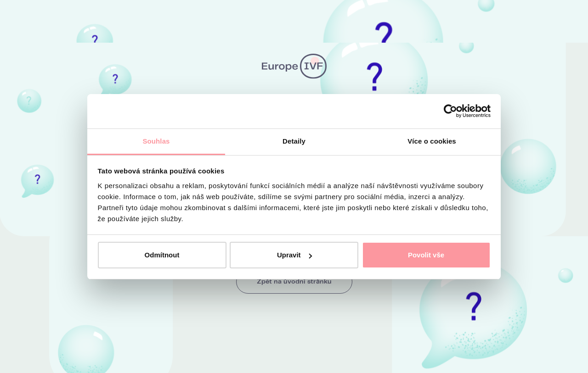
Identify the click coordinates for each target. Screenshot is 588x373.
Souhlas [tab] (156, 141)
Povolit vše (426, 255)
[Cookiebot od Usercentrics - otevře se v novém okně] (450, 111)
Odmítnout (162, 255)
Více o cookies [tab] (432, 141)
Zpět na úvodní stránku (294, 282)
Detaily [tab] (294, 141)
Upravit (294, 255)
